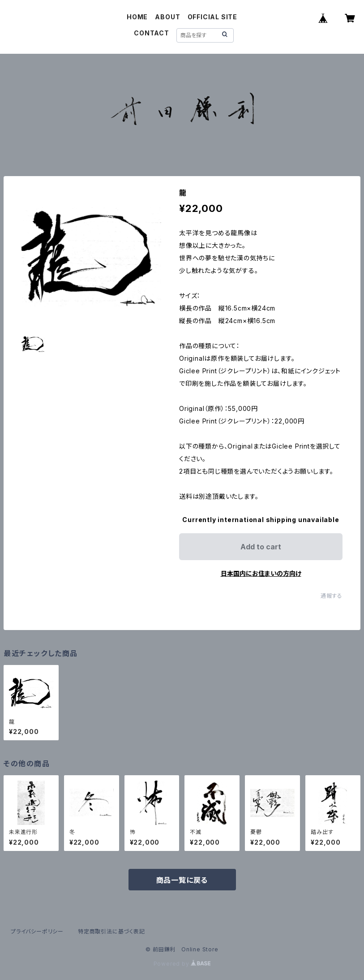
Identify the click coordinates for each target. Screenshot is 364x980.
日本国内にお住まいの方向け (261, 573)
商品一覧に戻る (182, 880)
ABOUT (167, 17)
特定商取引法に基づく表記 (111, 931)
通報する (332, 596)
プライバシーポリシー (37, 931)
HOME (137, 17)
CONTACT (152, 33)
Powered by (182, 964)
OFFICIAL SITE (212, 17)
